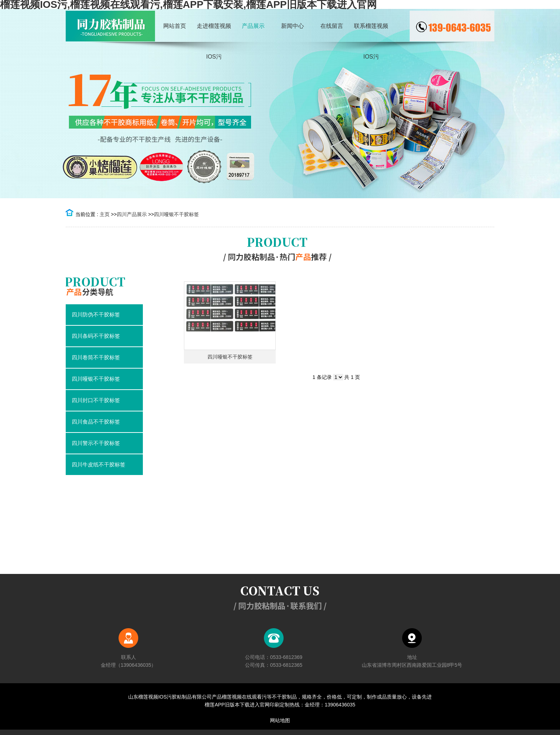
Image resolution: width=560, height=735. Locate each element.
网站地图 (280, 720)
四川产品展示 (132, 214)
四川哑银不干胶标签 (176, 214)
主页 (105, 214)
